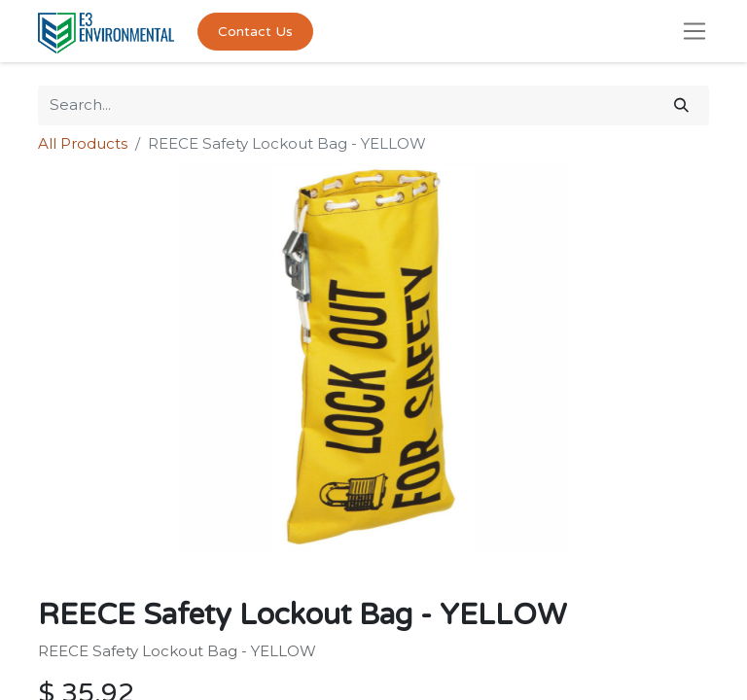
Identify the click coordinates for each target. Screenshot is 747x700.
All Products (83, 143)
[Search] (681, 105)
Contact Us (255, 32)
